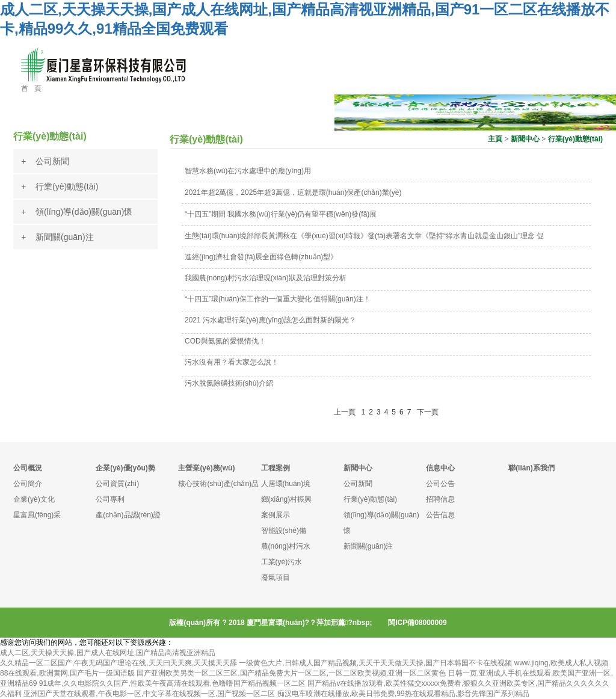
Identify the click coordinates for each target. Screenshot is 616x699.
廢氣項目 (276, 577)
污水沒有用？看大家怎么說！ (232, 362)
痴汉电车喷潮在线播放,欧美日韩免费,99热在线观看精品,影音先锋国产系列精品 (403, 694)
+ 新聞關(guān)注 (57, 237)
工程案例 (276, 468)
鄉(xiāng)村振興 (287, 499)
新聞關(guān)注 (368, 546)
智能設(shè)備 (284, 531)
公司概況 (28, 468)
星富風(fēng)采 (37, 515)
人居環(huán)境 (286, 484)
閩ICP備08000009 (417, 623)
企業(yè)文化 (34, 499)
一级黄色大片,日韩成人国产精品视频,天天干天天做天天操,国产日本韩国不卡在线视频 (375, 663)
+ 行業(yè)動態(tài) (60, 186)
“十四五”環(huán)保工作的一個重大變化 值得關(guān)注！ (278, 299)
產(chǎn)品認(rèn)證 (128, 515)
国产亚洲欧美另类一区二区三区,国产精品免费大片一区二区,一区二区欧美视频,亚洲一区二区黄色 (291, 673)
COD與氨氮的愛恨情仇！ (225, 341)
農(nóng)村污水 (286, 546)
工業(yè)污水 (282, 562)
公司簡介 (28, 484)
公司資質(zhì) (117, 484)
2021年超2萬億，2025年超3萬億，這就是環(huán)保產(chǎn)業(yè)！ (293, 192)
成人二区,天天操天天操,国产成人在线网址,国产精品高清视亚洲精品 (108, 653)
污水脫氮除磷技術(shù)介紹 (229, 383)
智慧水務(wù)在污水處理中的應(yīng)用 (248, 171)
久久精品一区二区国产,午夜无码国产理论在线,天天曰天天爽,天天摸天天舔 (119, 663)
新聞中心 (525, 139)
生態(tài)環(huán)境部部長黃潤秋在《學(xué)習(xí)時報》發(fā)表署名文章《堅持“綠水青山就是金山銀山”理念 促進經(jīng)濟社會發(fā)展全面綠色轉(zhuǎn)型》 (364, 246)
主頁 (495, 139)
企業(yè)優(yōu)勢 (125, 468)
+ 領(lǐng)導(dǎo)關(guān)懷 (77, 212)
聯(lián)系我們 (531, 468)
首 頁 (31, 88)
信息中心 (440, 468)
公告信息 (440, 515)
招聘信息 (440, 499)
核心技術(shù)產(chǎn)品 (218, 484)
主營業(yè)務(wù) (206, 468)
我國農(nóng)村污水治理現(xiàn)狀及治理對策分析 (266, 278)
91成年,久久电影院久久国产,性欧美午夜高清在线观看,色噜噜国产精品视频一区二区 (172, 683)
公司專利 (110, 499)
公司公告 (440, 484)
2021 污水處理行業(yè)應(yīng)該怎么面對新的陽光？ (270, 320)
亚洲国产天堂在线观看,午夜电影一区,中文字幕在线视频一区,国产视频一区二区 (149, 694)
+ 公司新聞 (45, 161)
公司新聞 (358, 484)
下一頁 (428, 412)
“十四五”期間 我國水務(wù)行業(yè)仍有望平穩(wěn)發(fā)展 (281, 214)
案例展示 (276, 515)
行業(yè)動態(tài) (575, 139)
